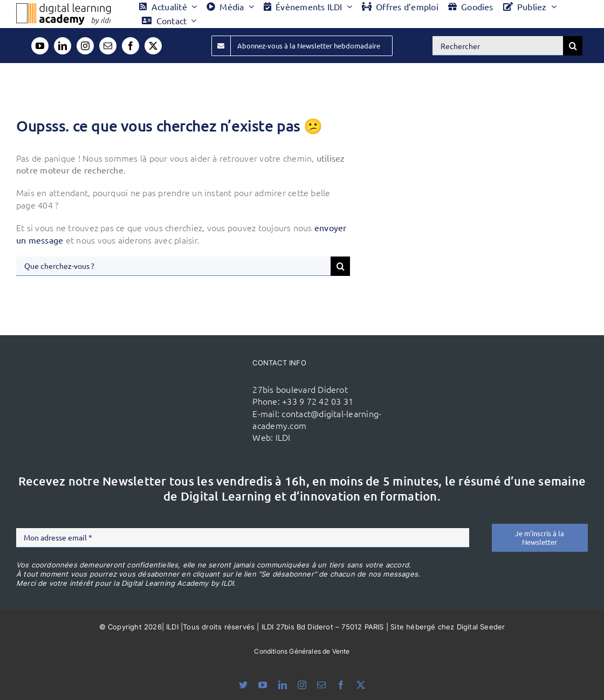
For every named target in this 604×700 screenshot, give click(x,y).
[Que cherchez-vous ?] (173, 266)
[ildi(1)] (203, 387)
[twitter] (153, 46)
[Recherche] (573, 46)
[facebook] (131, 46)
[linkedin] (63, 46)
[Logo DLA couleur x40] (64, 8)
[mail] (108, 46)
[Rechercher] (498, 46)
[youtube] (40, 46)
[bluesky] (243, 685)
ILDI (283, 437)
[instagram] (85, 46)
